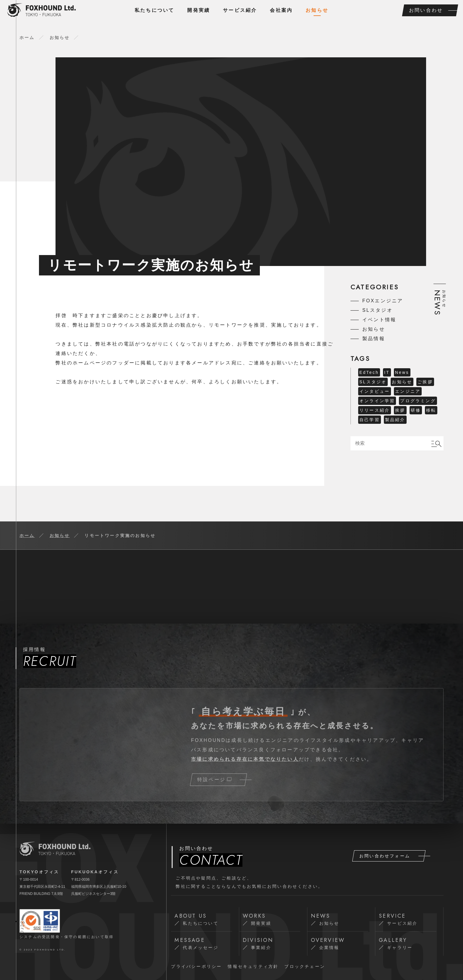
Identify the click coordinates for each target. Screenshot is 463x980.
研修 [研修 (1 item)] (416, 410)
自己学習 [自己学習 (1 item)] (370, 420)
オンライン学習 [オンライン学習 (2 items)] (377, 401)
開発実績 (199, 10)
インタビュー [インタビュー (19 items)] (375, 391)
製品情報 (374, 339)
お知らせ (317, 10)
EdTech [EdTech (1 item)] (369, 372)
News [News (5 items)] (402, 372)
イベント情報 (379, 320)
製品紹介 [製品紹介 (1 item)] (395, 420)
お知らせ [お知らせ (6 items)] (402, 382)
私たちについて (154, 10)
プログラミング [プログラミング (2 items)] (418, 401)
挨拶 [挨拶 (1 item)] (400, 410)
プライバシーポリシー (196, 966)
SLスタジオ (378, 310)
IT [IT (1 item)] (387, 372)
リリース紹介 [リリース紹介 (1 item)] (375, 410)
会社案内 (281, 10)
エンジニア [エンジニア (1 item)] (408, 391)
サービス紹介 (240, 10)
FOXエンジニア (383, 301)
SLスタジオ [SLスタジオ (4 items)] (373, 382)
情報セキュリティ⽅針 (253, 966)
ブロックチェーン (305, 966)
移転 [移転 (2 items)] (431, 410)
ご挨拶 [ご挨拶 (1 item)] (425, 382)
